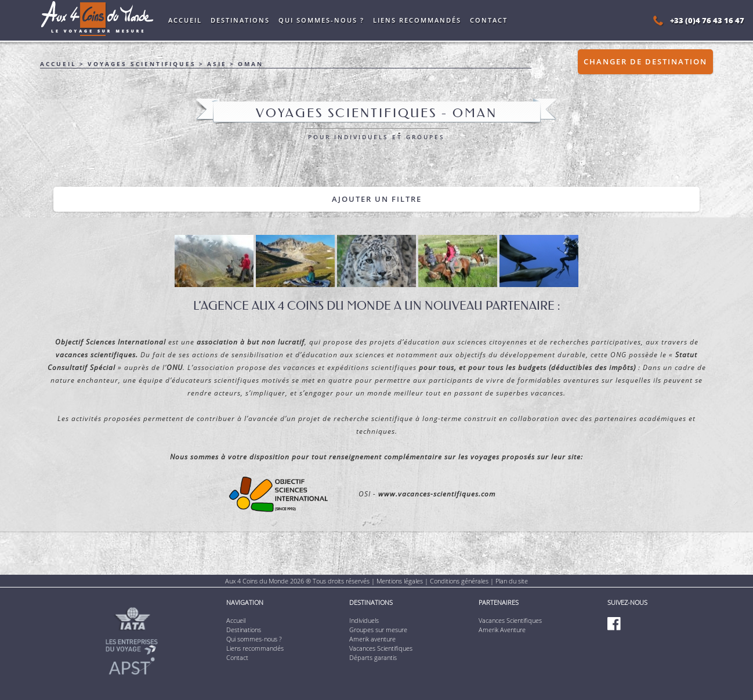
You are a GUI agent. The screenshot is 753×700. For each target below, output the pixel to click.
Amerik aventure (372, 639)
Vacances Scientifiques (381, 648)
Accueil (185, 20)
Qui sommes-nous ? (321, 20)
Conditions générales (459, 581)
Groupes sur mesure (378, 630)
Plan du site (512, 581)
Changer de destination (645, 61)
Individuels (364, 620)
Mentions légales (400, 581)
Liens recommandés (417, 20)
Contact (489, 20)
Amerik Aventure (502, 630)
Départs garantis (373, 657)
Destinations (240, 20)
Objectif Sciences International (111, 342)
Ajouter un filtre (377, 199)
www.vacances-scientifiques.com (437, 494)
